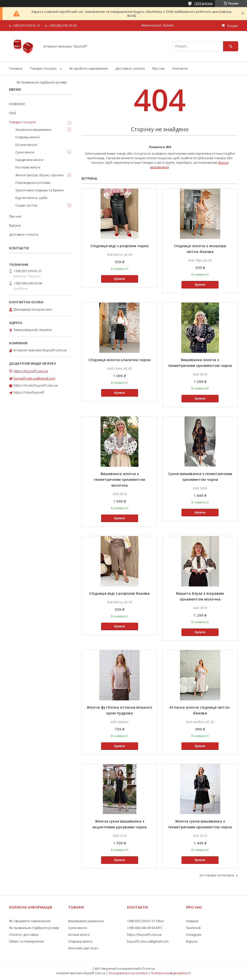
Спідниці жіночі (27, 137)
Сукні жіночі (25, 152)
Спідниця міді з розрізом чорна (119, 246)
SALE (13, 113)
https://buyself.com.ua (31, 371)
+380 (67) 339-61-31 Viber (146, 921)
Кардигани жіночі (29, 160)
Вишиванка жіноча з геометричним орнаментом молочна (119, 479)
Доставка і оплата (130, 68)
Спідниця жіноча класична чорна (119, 360)
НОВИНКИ (17, 104)
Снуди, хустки (26, 205)
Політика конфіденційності (171, 973)
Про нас (159, 68)
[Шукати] (231, 46)
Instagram (194, 934)
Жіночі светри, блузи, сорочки (39, 175)
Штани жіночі (26, 145)
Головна (16, 68)
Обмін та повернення (26, 941)
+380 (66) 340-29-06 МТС (145, 928)
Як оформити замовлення (30, 921)
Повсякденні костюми (33, 183)
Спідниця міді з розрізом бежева (119, 593)
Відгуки (15, 225)
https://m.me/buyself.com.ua (36, 385)
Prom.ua (149, 969)
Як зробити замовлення (89, 68)
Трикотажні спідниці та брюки (39, 190)
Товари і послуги (43, 68)
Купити (119, 279)
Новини (192, 921)
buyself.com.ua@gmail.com (34, 378)
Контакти (180, 68)
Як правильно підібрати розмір (42, 82)
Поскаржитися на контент (128, 973)
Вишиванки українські (86, 921)
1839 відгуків (203, 3)
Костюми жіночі (28, 167)
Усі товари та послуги (217, 875)
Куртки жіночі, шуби (31, 198)
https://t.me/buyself (29, 392)
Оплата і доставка (24, 934)
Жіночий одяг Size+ (83, 948)
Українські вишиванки (33, 130)
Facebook (193, 928)
